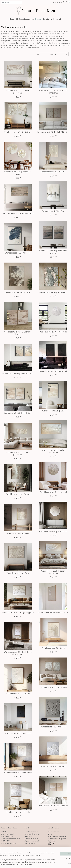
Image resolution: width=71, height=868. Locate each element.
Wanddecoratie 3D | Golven (18, 694)
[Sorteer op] (52, 54)
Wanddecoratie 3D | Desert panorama (18, 92)
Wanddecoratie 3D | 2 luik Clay (18, 413)
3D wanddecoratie (54, 832)
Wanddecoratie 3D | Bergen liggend (18, 613)
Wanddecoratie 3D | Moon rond (53, 532)
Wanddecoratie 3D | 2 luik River (18, 132)
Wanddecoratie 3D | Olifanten (53, 727)
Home (12, 19)
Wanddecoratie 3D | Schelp (18, 812)
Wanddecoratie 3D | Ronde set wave (18, 173)
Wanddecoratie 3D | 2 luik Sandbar (18, 374)
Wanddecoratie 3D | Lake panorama (53, 451)
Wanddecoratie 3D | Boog (53, 648)
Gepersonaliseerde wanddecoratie (53, 613)
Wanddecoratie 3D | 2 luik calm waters (53, 252)
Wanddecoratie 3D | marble (18, 292)
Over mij (58, 19)
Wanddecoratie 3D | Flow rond (53, 492)
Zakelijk (47, 19)
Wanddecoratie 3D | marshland (53, 292)
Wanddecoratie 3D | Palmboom (18, 773)
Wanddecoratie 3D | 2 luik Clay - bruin (18, 333)
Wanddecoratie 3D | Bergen (53, 766)
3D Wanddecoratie (25, 19)
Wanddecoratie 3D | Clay (53, 411)
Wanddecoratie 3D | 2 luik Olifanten (53, 132)
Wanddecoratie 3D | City (53, 211)
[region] (22, 855)
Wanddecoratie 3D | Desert (18, 494)
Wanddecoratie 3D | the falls (18, 253)
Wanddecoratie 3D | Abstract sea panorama (53, 92)
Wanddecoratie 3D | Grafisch (18, 733)
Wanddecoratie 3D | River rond (53, 332)
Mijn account (59, 2)
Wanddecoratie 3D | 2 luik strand (53, 806)
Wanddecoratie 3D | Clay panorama (18, 213)
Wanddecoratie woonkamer (57, 836)
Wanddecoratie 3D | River (18, 534)
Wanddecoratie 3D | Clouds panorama (18, 454)
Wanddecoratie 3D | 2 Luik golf (53, 371)
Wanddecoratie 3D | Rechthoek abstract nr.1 (18, 653)
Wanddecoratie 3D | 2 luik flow (53, 687)
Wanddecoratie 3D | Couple (53, 172)
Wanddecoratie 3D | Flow (18, 573)
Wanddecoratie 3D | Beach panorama (53, 572)
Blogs (38, 19)
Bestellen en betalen (31, 832)
